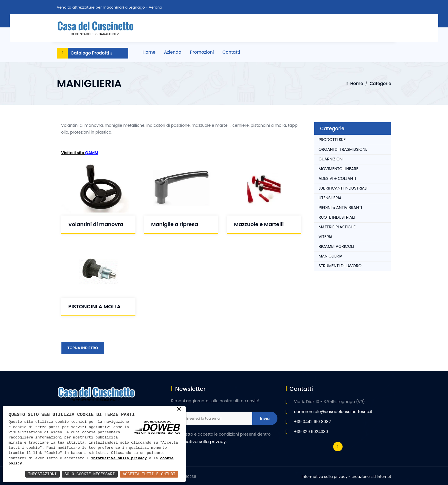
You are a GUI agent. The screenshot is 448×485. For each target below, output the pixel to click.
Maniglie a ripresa (175, 224)
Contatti (231, 52)
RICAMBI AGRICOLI (336, 246)
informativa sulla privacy (119, 458)
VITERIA (326, 237)
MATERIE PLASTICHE (337, 227)
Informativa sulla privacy (325, 477)
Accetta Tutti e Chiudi (149, 474)
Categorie (380, 83)
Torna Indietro (83, 348)
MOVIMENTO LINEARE (338, 169)
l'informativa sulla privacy (198, 441)
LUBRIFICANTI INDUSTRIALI (343, 188)
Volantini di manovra (96, 224)
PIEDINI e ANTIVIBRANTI (340, 208)
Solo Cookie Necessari (90, 474)
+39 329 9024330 (311, 432)
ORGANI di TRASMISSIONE (343, 149)
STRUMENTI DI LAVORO (340, 266)
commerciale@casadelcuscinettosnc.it (333, 412)
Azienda (173, 52)
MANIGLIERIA (331, 256)
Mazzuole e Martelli (259, 224)
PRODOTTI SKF (332, 140)
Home (149, 52)
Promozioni (202, 52)
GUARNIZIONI (331, 159)
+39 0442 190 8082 (312, 422)
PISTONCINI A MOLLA (94, 306)
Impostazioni (42, 474)
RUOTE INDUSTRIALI (337, 217)
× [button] (179, 409)
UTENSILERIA (330, 198)
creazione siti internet (371, 477)
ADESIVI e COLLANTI (337, 178)
